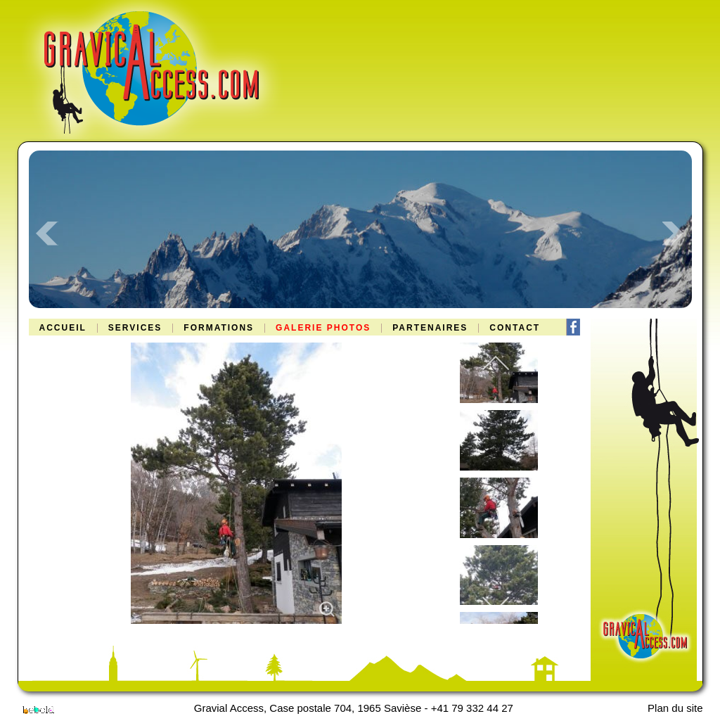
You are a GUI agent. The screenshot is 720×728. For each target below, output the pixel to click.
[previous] (496, 364)
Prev (47, 234)
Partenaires (430, 328)
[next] (496, 603)
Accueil (63, 328)
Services (135, 328)
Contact (515, 328)
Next (674, 234)
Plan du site (675, 708)
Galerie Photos (323, 328)
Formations (219, 328)
